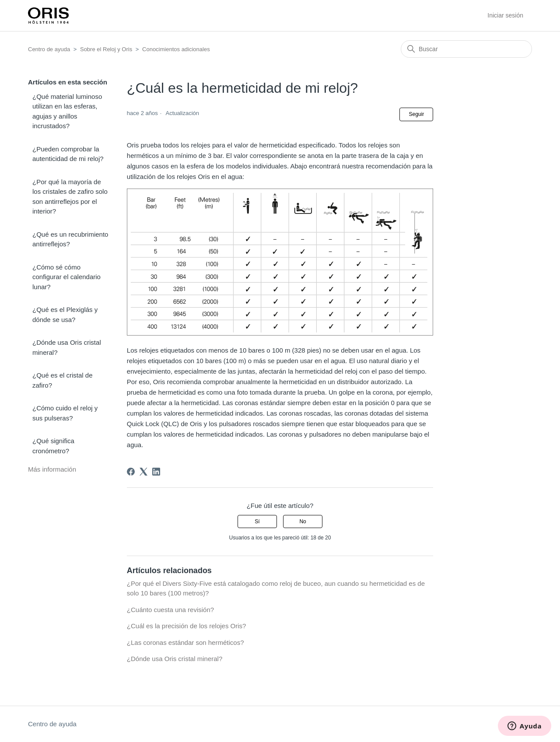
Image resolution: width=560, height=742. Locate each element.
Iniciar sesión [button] (505, 15)
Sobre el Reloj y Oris (106, 49)
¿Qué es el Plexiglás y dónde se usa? (65, 315)
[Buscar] (466, 49)
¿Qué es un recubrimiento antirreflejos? (70, 239)
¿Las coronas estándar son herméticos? (185, 642)
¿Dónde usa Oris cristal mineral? (67, 347)
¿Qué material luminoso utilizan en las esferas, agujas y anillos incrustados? (67, 111)
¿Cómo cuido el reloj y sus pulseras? (65, 413)
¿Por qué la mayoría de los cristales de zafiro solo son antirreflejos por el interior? (70, 197)
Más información (52, 469)
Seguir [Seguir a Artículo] (416, 114)
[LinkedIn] (156, 472)
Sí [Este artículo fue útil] (257, 521)
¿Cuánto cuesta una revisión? (170, 610)
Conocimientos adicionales (176, 49)
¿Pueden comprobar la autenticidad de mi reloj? (68, 154)
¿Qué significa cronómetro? (53, 446)
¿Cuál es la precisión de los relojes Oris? (187, 626)
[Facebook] (131, 472)
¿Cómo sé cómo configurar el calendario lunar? (66, 277)
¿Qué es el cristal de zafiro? (63, 380)
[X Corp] (143, 472)
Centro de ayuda (49, 49)
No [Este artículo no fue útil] (303, 521)
